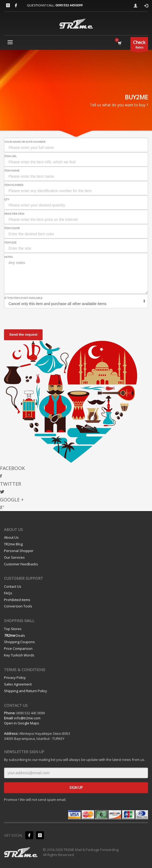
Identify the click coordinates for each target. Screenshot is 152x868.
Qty (7, 199)
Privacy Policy (15, 678)
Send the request (23, 334)
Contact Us (13, 586)
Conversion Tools (18, 606)
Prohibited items (17, 600)
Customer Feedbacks (21, 564)
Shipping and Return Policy (26, 691)
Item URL (10, 156)
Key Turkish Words (19, 655)
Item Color (12, 228)
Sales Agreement (18, 684)
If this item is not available (23, 298)
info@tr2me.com (27, 718)
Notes (8, 257)
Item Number (14, 185)
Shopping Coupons (19, 642)
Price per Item (14, 214)
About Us (11, 537)
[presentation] (44, 319)
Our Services (14, 557)
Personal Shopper (19, 551)
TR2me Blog (13, 544)
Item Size (10, 242)
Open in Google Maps (22, 723)
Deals (15, 635)
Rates (139, 45)
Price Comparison (18, 648)
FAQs (8, 593)
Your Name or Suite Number (25, 142)
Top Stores (13, 629)
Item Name (12, 171)
